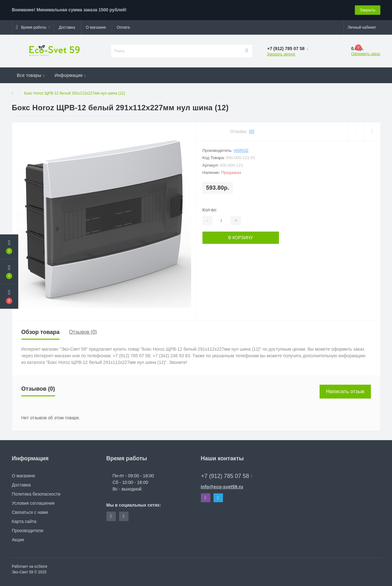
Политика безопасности (36, 494)
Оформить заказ (366, 54)
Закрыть (367, 10)
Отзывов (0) (83, 332)
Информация (70, 75)
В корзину (241, 238)
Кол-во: (210, 210)
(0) (252, 131)
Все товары (31, 75)
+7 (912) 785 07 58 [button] (227, 476)
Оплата (123, 27)
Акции (18, 540)
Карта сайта (24, 521)
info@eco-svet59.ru (222, 487)
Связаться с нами (30, 512)
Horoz (241, 150)
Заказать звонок (281, 54)
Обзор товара (41, 332)
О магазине (96, 27)
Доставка (67, 27)
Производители (28, 531)
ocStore (41, 566)
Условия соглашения (33, 503)
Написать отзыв (345, 391)
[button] (33, 27)
